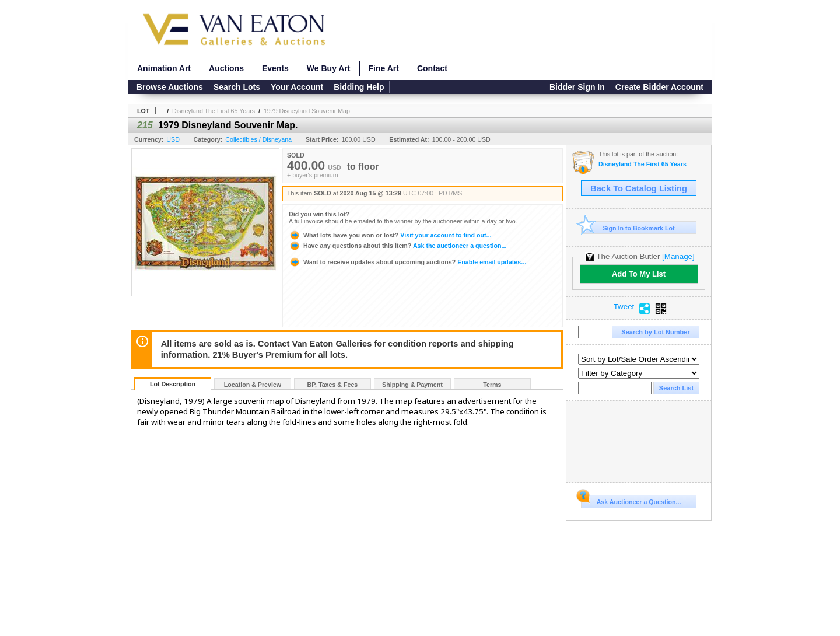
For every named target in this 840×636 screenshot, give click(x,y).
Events (275, 68)
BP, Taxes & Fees (333, 385)
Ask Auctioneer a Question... (631, 500)
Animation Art (164, 68)
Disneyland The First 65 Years (213, 111)
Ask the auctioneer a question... (398, 246)
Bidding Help (359, 87)
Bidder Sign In (577, 87)
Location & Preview (253, 385)
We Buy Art (329, 68)
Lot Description (173, 384)
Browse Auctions (170, 87)
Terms (492, 385)
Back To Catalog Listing (639, 188)
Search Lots (237, 87)
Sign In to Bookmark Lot (628, 228)
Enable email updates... (407, 262)
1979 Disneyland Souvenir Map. (308, 111)
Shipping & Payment (412, 385)
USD (173, 139)
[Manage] (678, 256)
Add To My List (639, 274)
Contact (432, 68)
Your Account (297, 87)
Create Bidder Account (659, 87)
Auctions (226, 68)
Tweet (624, 307)
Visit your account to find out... (390, 235)
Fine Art (384, 68)
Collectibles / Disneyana (258, 139)
